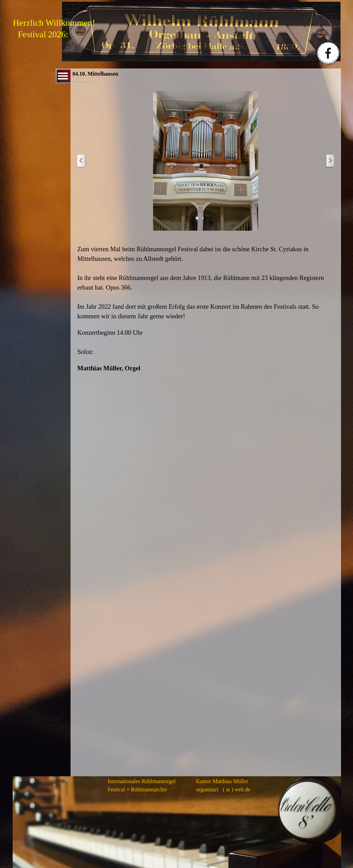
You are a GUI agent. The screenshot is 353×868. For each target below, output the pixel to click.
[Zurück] (81, 161)
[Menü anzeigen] (63, 76)
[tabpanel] (206, 309)
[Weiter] (330, 161)
